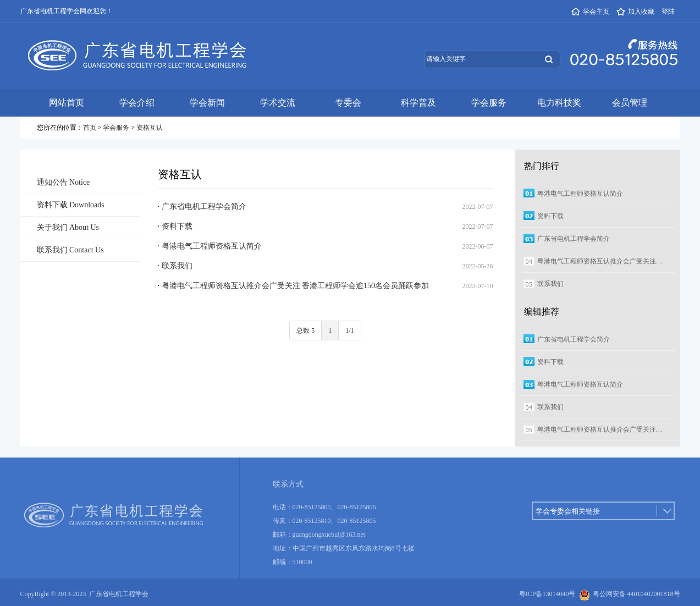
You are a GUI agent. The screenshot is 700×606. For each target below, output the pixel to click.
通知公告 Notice (64, 182)
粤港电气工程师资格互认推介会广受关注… (600, 261)
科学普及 (418, 103)
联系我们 (177, 266)
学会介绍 (137, 103)
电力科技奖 (559, 103)
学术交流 (278, 103)
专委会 (348, 103)
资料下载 (177, 226)
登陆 (668, 12)
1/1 (349, 330)
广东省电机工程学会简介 (204, 206)
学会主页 (590, 12)
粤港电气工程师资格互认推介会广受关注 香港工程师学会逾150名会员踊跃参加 (296, 286)
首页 (90, 128)
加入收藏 (635, 12)
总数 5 (305, 330)
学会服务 (489, 103)
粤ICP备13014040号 (547, 594)
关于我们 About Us (68, 227)
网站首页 (67, 103)
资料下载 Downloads (71, 205)
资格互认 (150, 128)
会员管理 (630, 103)
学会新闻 (207, 103)
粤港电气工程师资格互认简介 (212, 246)
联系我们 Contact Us (70, 250)
